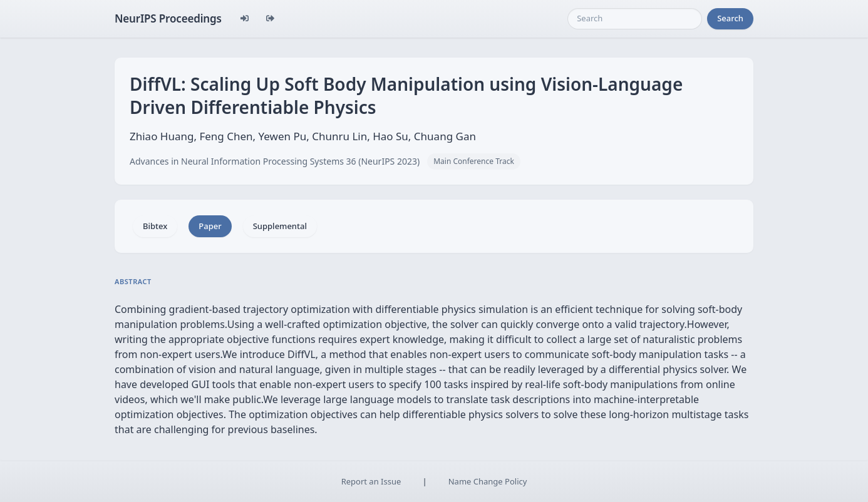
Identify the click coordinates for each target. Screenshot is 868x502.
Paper (210, 226)
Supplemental (280, 226)
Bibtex (155, 226)
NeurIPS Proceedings (168, 18)
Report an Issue (371, 481)
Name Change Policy (488, 481)
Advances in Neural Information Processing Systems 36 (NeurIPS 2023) (275, 161)
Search (730, 18)
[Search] (635, 19)
